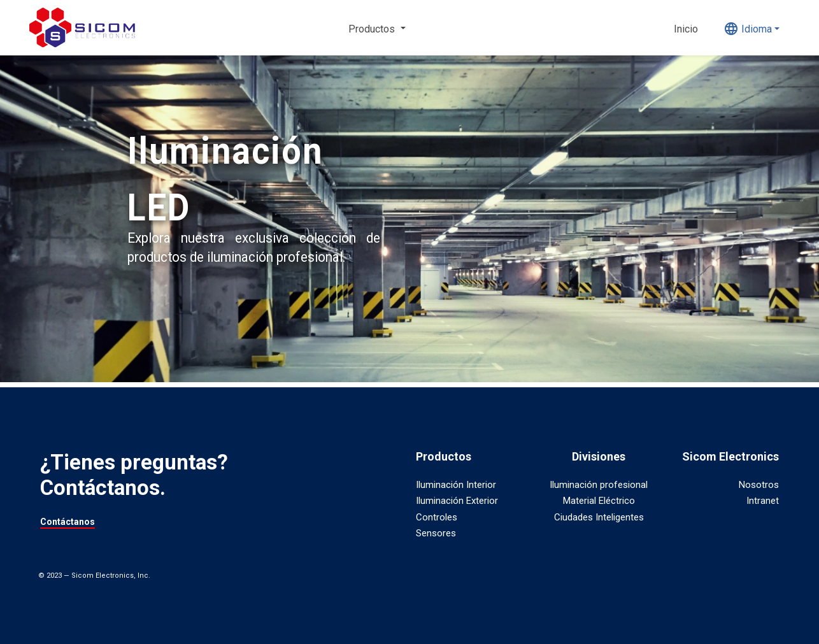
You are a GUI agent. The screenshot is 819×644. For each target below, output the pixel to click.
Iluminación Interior (456, 485)
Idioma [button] (748, 29)
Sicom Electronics (730, 456)
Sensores (436, 533)
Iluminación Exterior (457, 501)
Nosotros (759, 485)
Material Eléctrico (599, 501)
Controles (437, 517)
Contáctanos (68, 522)
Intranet (763, 501)
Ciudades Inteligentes (599, 517)
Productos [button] (373, 29)
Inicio (686, 29)
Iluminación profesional (599, 485)
